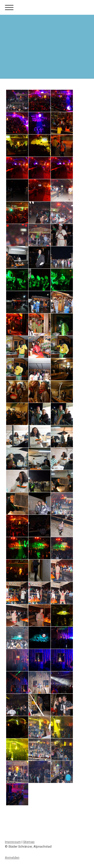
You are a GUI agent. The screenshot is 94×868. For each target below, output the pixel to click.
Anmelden (12, 858)
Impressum (13, 842)
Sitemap (29, 842)
